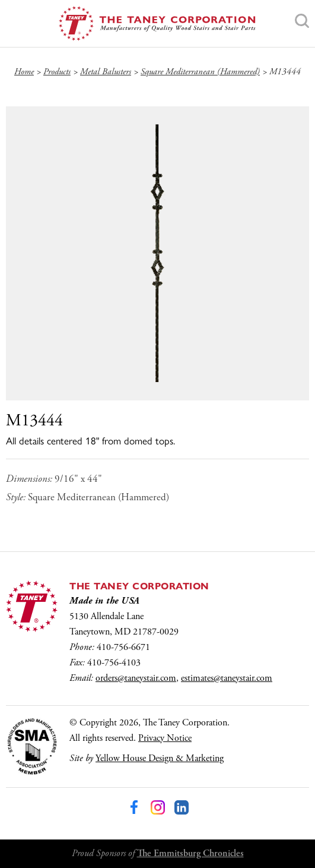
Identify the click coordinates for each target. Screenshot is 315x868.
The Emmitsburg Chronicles (190, 853)
